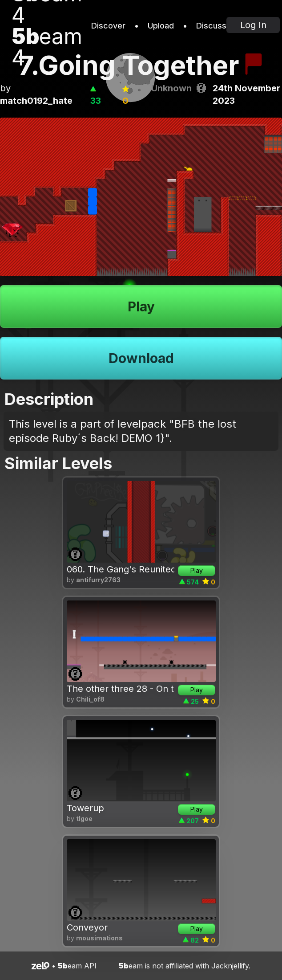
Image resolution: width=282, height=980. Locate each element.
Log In (253, 25)
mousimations (99, 938)
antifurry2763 (98, 580)
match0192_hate (36, 101)
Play (141, 306)
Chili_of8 (90, 699)
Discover (108, 26)
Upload (161, 26)
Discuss (211, 26)
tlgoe (84, 819)
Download (141, 358)
